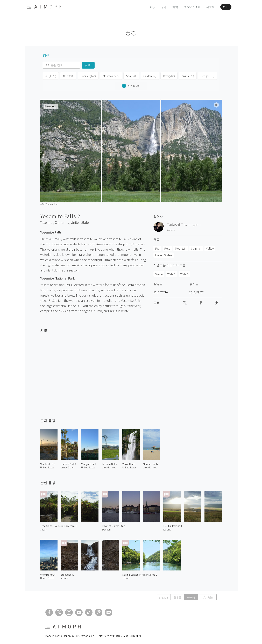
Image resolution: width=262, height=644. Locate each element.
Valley (210, 248)
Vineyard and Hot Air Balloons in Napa (90, 463)
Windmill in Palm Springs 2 (49, 463)
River (166, 76)
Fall (157, 248)
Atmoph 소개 (184, 7)
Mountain (109, 76)
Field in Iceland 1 (173, 525)
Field (167, 248)
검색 (88, 65)
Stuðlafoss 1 (68, 574)
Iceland (167, 528)
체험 (167, 7)
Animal (185, 76)
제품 (145, 7)
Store (221, 7)
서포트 (202, 7)
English (163, 596)
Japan (44, 528)
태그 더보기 (131, 85)
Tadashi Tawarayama (184, 223)
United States (81, 222)
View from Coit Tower (49, 574)
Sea (129, 76)
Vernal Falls (129, 463)
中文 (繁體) (207, 596)
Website (171, 229)
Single (159, 273)
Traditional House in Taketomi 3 (59, 525)
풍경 (156, 7)
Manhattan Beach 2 (151, 463)
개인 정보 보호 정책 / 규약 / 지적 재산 (120, 635)
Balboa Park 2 (69, 463)
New (67, 76)
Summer (196, 248)
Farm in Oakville (111, 463)
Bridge (204, 76)
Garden (147, 76)
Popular (87, 76)
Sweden (106, 528)
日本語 (177, 596)
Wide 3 (184, 273)
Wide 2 (171, 273)
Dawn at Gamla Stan (114, 525)
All (50, 76)
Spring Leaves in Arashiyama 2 (140, 574)
